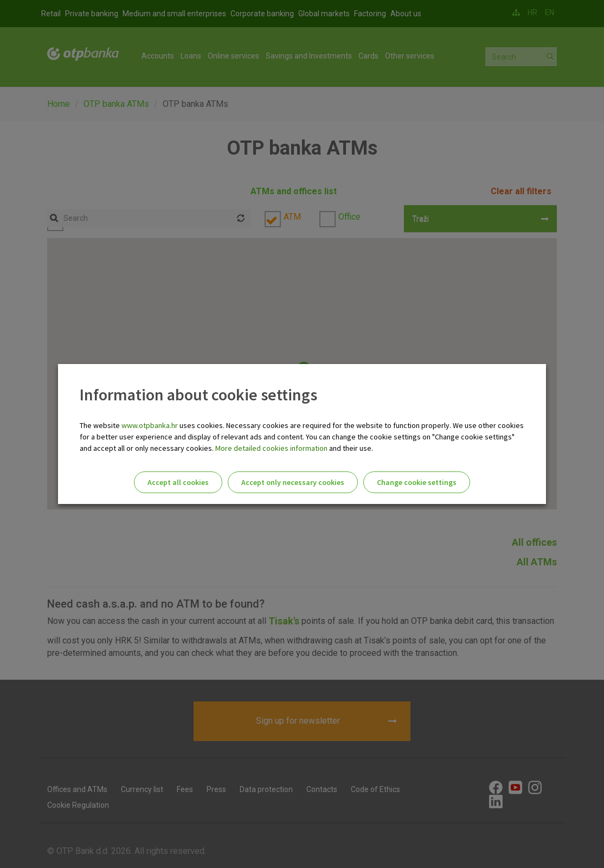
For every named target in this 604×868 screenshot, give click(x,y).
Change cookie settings (417, 482)
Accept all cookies (178, 482)
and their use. (350, 448)
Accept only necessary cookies (293, 482)
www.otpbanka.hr (150, 425)
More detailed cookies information (271, 448)
